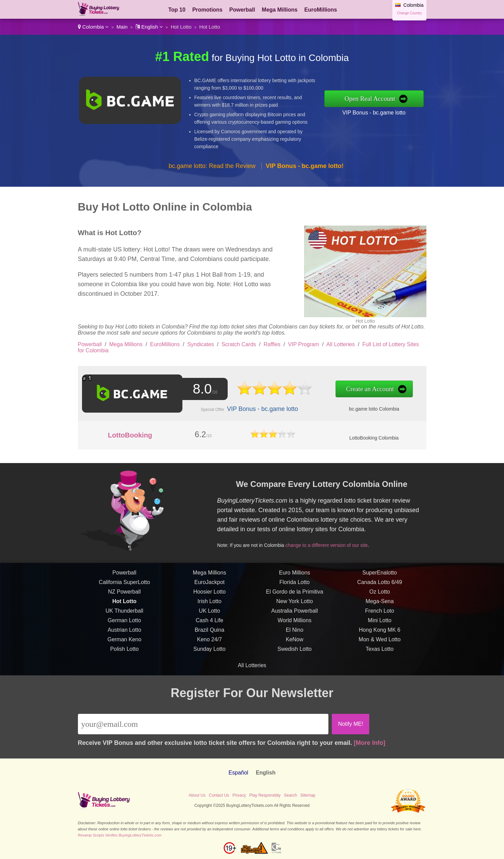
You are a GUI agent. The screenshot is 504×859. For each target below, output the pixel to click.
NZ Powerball (124, 599)
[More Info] (369, 743)
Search (291, 795)
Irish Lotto (209, 608)
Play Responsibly (265, 795)
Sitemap (308, 795)
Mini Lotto (380, 627)
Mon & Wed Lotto (380, 646)
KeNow (295, 646)
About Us (197, 795)
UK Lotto (209, 618)
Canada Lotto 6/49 (380, 589)
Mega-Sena (380, 608)
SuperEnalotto (380, 579)
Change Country (410, 13)
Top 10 (177, 10)
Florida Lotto (295, 589)
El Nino (295, 637)
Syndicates (200, 344)
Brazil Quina (209, 637)
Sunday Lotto (209, 656)
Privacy (239, 795)
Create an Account (354, 389)
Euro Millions (295, 579)
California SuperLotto (124, 589)
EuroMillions (321, 10)
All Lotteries (341, 344)
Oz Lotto (379, 599)
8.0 (199, 389)
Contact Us (219, 795)
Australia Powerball (295, 618)
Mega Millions (280, 10)
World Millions (295, 627)
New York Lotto (295, 608)
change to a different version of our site (333, 543)
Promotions (207, 10)
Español (239, 773)
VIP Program (303, 344)
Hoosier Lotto (209, 599)
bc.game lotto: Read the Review (212, 166)
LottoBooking (130, 435)
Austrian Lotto (124, 637)
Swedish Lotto (295, 656)
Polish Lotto (125, 656)
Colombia (93, 27)
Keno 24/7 (209, 646)
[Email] (203, 724)
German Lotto (125, 627)
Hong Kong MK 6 (380, 637)
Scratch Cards (239, 344)
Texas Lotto (380, 656)
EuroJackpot (209, 589)
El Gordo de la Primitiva (294, 599)
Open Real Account (370, 99)
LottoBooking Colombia (374, 438)
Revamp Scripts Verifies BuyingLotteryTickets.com (120, 835)
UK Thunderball (124, 618)
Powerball (242, 10)
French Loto (380, 618)
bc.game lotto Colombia (357, 408)
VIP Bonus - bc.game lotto (374, 113)
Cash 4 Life (209, 627)
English (149, 27)
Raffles (272, 344)
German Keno (125, 646)
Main (122, 27)
